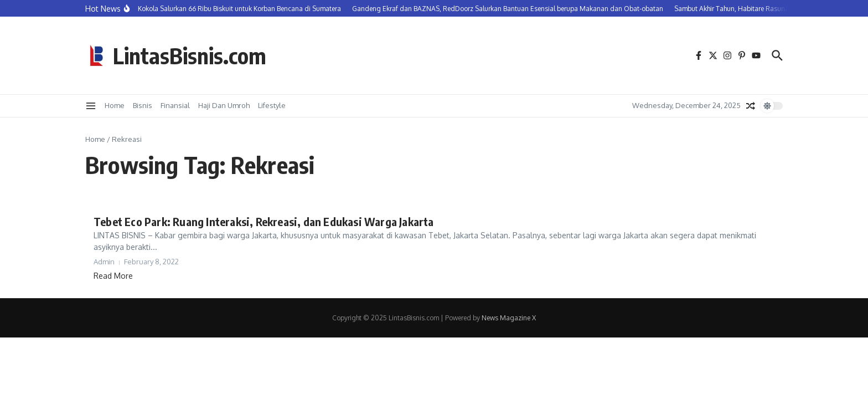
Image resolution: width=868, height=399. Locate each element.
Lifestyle (272, 105)
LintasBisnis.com (190, 55)
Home (115, 105)
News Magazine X (509, 318)
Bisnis (143, 105)
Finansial (175, 105)
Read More (113, 276)
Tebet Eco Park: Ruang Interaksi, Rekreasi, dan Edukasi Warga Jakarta (264, 221)
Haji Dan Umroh (224, 105)
